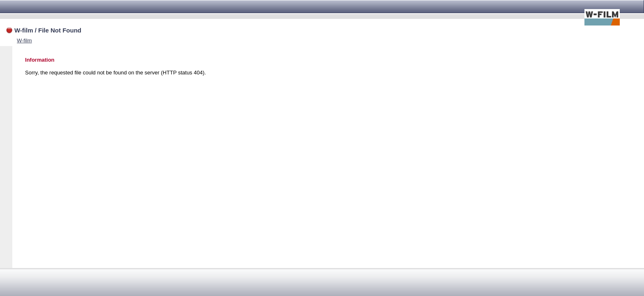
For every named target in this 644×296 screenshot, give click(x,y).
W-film (24, 40)
